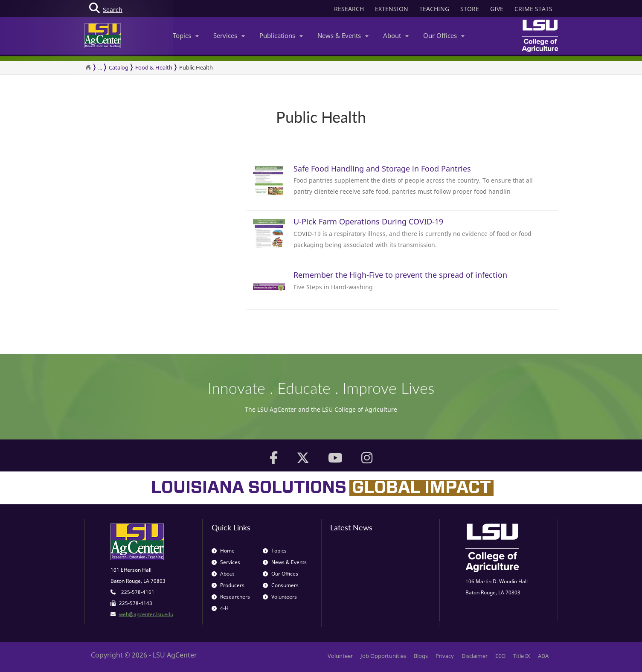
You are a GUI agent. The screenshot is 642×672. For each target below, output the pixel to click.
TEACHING (434, 9)
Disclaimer (475, 656)
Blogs (421, 656)
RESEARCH (349, 9)
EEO (500, 656)
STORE (470, 9)
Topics (186, 35)
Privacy (445, 656)
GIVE (497, 9)
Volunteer (340, 656)
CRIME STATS (533, 9)
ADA (543, 656)
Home (223, 551)
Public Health (196, 67)
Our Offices (444, 35)
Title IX (522, 656)
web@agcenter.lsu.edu (146, 614)
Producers (228, 585)
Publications (281, 35)
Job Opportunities (383, 656)
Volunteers (280, 597)
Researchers (231, 597)
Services (229, 35)
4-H (220, 608)
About (396, 35)
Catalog (119, 67)
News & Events (343, 35)
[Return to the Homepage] (88, 67)
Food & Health (154, 67)
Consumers (281, 585)
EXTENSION (392, 9)
